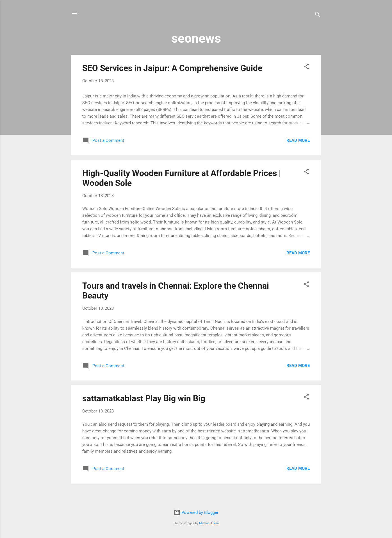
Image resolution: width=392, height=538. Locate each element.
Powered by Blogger (196, 512)
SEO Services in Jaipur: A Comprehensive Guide (172, 68)
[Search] (318, 15)
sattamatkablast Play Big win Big (144, 398)
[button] (306, 68)
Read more (298, 140)
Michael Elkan (209, 523)
